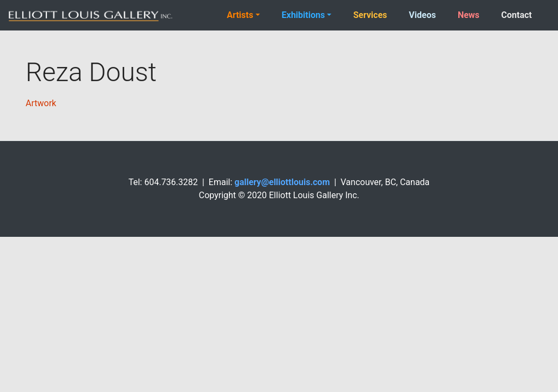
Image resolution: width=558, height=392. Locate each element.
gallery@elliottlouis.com (282, 182)
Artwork (41, 103)
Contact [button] (517, 15)
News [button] (469, 15)
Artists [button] (240, 15)
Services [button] (370, 15)
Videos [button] (422, 15)
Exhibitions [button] (303, 15)
